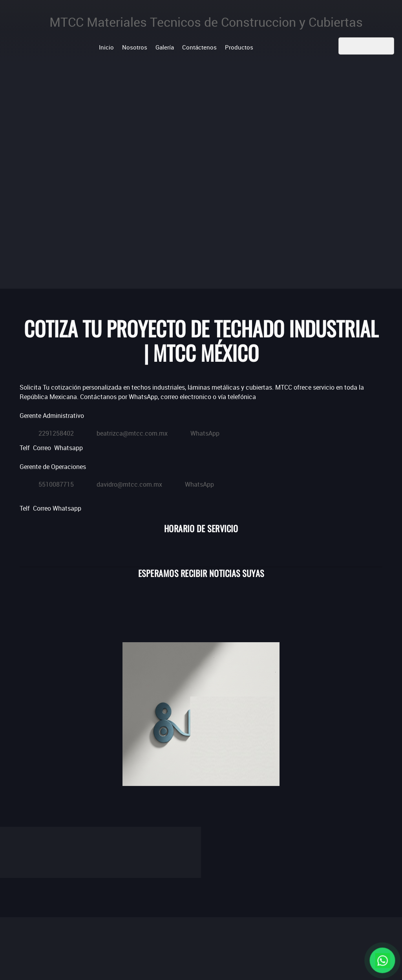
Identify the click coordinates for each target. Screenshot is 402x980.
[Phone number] (49, 432)
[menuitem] (106, 47)
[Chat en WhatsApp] (382, 960)
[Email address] (125, 432)
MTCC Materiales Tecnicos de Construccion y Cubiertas (206, 22)
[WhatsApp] (197, 432)
